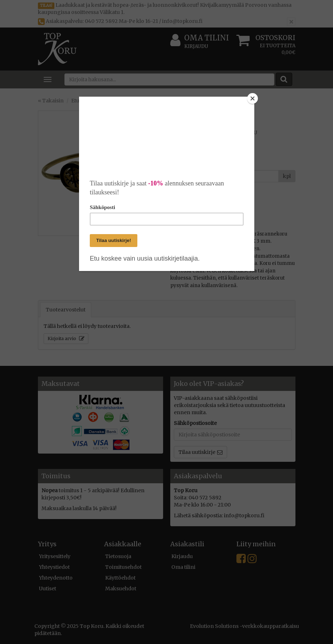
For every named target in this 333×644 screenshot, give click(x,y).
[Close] (253, 98)
